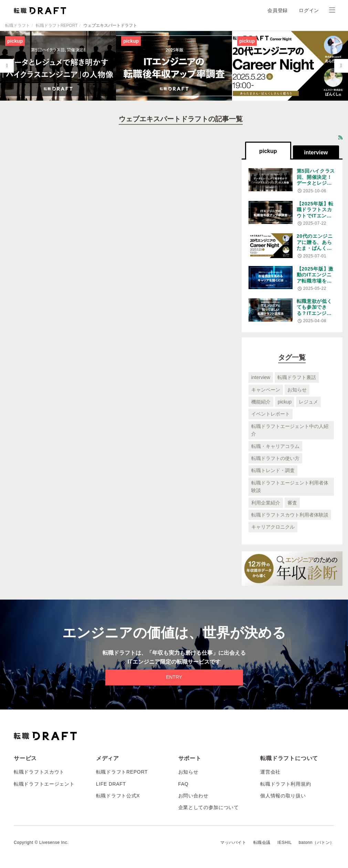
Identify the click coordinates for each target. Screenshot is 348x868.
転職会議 (262, 843)
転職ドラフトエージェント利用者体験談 (290, 487)
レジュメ (308, 402)
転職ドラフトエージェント (44, 784)
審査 (292, 503)
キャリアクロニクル (273, 527)
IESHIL (285, 843)
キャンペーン (266, 390)
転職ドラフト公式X (118, 796)
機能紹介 (261, 402)
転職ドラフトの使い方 (275, 458)
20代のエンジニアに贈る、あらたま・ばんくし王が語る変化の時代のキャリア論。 (315, 251)
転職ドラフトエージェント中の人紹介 (290, 430)
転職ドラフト (18, 25)
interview (261, 377)
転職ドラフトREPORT (57, 25)
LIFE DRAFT (111, 784)
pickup (285, 402)
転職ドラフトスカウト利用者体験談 (290, 515)
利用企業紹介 (266, 503)
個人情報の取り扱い (283, 796)
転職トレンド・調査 (273, 470)
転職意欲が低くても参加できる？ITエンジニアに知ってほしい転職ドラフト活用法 (314, 316)
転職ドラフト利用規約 (286, 784)
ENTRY (174, 677)
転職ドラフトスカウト (39, 772)
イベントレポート (271, 414)
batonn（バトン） (317, 843)
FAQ (183, 784)
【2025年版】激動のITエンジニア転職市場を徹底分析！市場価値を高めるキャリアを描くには (315, 284)
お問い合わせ (193, 796)
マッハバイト (233, 843)
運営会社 (270, 772)
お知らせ (297, 390)
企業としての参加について (209, 807)
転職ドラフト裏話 (297, 377)
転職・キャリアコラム (275, 446)
